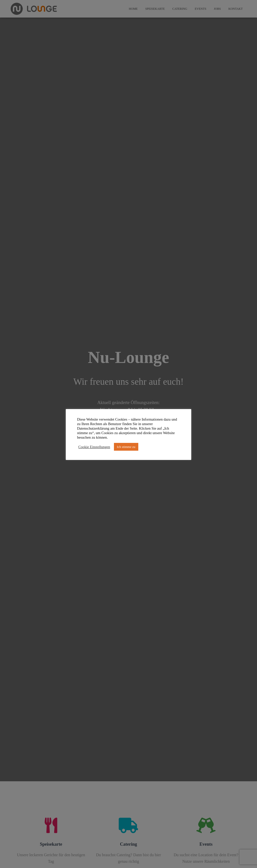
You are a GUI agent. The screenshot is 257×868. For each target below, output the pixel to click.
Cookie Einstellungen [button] (94, 447)
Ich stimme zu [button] (126, 447)
